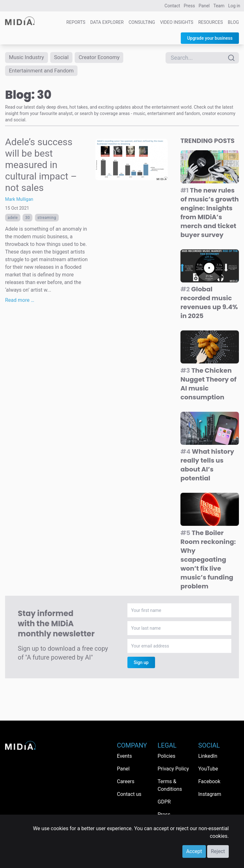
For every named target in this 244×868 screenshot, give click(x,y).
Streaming (47, 219)
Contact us (129, 794)
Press (189, 6)
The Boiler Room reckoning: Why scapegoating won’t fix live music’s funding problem (208, 561)
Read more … (20, 302)
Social (64, 58)
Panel (204, 6)
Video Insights (177, 22)
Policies (166, 756)
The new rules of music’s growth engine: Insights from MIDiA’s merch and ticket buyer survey (210, 214)
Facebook (209, 781)
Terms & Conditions (170, 785)
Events (124, 756)
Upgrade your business (210, 38)
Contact (172, 6)
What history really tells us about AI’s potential (207, 466)
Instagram (210, 794)
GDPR (164, 802)
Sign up (141, 664)
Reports (76, 22)
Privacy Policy (173, 769)
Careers (126, 781)
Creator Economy (104, 58)
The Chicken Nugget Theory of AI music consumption (208, 385)
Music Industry (28, 58)
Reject (218, 851)
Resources (211, 22)
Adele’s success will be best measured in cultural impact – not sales (41, 166)
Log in (234, 6)
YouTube (208, 769)
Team (219, 6)
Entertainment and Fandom (44, 72)
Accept (194, 851)
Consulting (142, 22)
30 (27, 219)
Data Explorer (107, 22)
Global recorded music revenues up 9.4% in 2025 (209, 304)
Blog (233, 22)
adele (13, 219)
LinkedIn (208, 756)
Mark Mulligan (19, 201)
